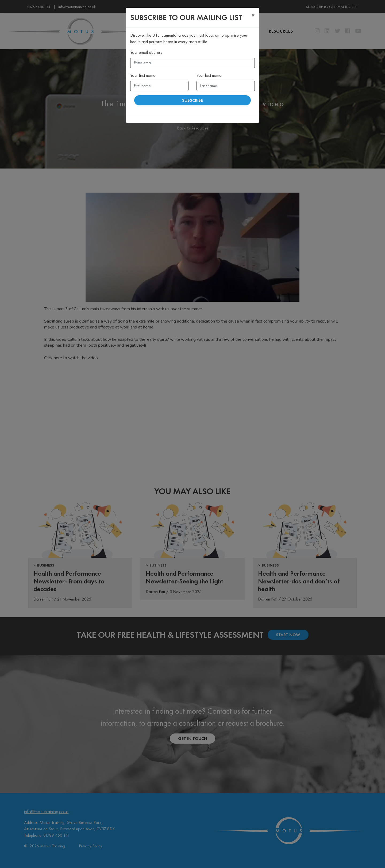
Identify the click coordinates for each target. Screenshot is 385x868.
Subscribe (192, 100)
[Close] (253, 15)
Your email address (146, 52)
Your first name (143, 75)
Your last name (209, 75)
